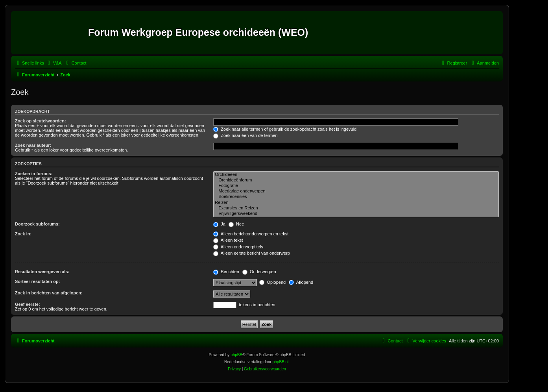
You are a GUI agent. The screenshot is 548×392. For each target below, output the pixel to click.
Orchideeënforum (356, 180)
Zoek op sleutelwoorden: (41, 121)
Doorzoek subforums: (37, 224)
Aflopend (301, 282)
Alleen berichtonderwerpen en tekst (251, 234)
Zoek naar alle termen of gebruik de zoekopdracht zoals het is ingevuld (285, 129)
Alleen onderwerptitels (238, 247)
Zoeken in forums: (34, 174)
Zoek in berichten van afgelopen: (49, 293)
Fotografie (356, 186)
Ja (219, 224)
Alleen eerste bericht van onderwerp (252, 253)
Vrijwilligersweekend (356, 214)
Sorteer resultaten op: (37, 281)
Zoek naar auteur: (33, 145)
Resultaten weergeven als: (42, 272)
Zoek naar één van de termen (245, 135)
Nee (236, 224)
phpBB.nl (281, 362)
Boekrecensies (356, 197)
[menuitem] (54, 63)
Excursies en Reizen (356, 208)
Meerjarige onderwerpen (356, 191)
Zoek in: (23, 234)
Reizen (356, 203)
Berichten (226, 272)
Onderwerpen (259, 272)
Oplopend (272, 282)
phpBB (236, 355)
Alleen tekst (228, 240)
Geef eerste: (28, 304)
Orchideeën (356, 175)
